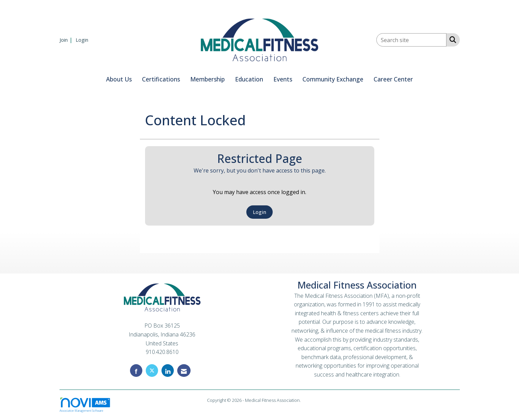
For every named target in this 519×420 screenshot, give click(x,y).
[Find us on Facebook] (136, 371)
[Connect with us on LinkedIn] (168, 371)
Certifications (161, 79)
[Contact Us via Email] (184, 371)
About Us (119, 79)
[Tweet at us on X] (152, 371)
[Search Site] (451, 39)
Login (259, 212)
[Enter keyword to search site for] (411, 40)
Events (283, 79)
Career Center (393, 79)
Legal (307, 400)
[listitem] (67, 40)
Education (249, 79)
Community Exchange (333, 79)
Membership (207, 79)
